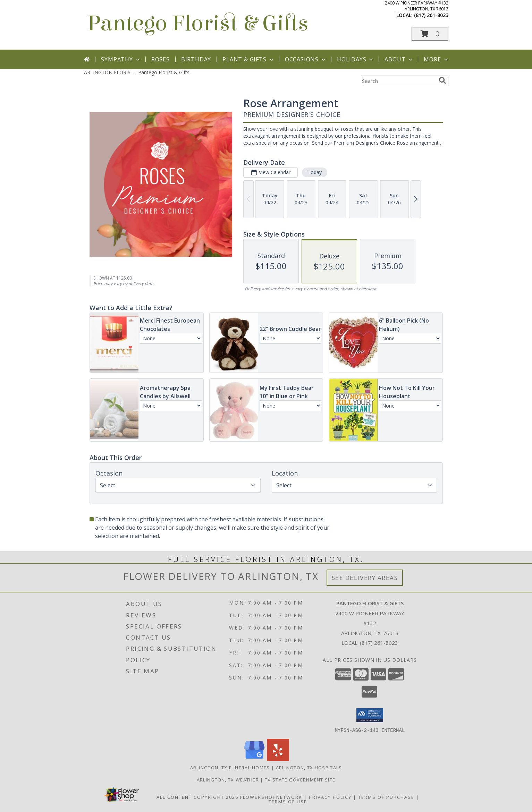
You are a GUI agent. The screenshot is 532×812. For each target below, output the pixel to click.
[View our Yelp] (278, 759)
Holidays (356, 59)
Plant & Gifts (248, 59)
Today (314, 172)
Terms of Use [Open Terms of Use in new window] (288, 801)
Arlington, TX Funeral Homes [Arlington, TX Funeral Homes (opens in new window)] (230, 767)
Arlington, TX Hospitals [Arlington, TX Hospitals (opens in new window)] (309, 767)
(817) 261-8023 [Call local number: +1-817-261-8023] (431, 15)
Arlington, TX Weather (228, 779)
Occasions (306, 59)
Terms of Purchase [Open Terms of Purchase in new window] (386, 797)
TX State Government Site (300, 779)
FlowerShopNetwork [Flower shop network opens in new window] (271, 797)
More (436, 59)
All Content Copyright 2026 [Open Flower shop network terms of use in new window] (197, 797)
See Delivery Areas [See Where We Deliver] (365, 578)
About (399, 59)
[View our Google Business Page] (254, 759)
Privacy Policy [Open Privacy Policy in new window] (330, 797)
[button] (430, 34)
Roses (161, 59)
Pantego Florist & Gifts (198, 23)
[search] (442, 80)
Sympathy (121, 59)
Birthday (196, 59)
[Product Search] (398, 81)
